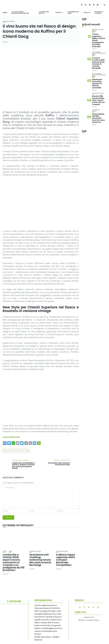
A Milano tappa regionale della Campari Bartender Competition (65, 560)
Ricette (87, 12)
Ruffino (20, 451)
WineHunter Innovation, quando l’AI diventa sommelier (97, 84)
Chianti (6, 451)
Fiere (10, 551)
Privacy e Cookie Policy (89, 620)
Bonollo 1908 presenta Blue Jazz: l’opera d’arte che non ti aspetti (98, 100)
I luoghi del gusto (44, 12)
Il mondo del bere (73, 12)
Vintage (27, 451)
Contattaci (89, 617)
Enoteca (13, 451)
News (94, 55)
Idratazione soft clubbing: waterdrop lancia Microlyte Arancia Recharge (40, 560)
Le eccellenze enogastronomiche (20, 12)
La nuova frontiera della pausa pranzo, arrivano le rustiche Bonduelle (98, 63)
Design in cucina (99, 12)
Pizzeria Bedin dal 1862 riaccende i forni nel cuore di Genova (98, 118)
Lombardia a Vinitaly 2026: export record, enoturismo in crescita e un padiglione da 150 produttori (14, 562)
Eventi (58, 12)
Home (5, 12)
